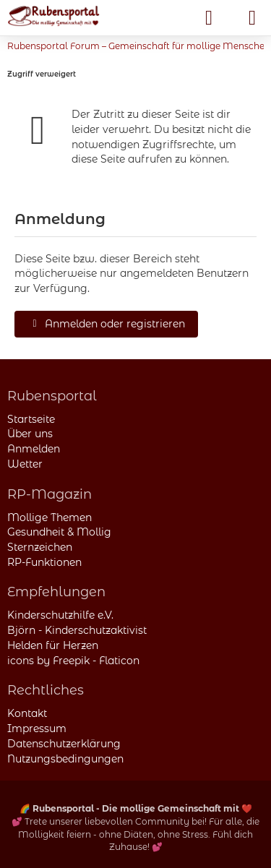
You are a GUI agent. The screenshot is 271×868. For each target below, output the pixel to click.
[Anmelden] (209, 18)
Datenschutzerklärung (64, 744)
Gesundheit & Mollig (59, 532)
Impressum (37, 729)
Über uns (30, 434)
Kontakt (27, 713)
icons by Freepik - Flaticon (73, 661)
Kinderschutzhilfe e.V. (60, 615)
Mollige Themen (50, 517)
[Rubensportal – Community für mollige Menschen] (53, 16)
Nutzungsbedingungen (65, 759)
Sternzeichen (40, 547)
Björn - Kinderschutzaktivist (77, 630)
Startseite (31, 419)
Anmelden (34, 449)
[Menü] (252, 18)
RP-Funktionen (44, 562)
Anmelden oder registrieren (106, 324)
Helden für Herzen (53, 645)
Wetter (25, 464)
